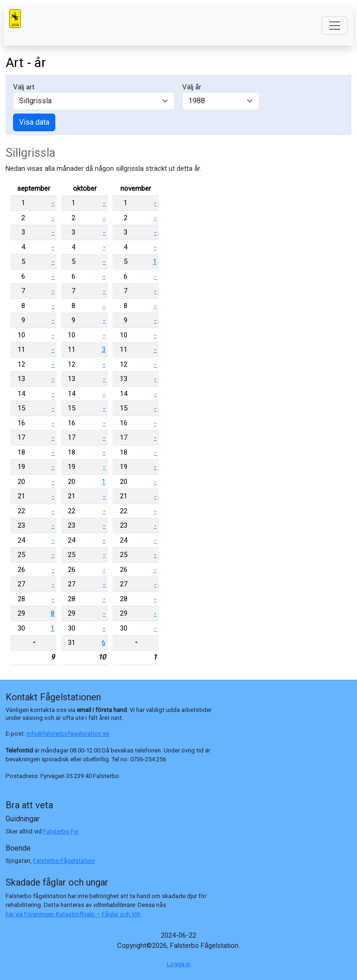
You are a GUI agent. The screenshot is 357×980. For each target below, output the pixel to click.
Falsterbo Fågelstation (64, 861)
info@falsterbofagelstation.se (68, 734)
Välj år (192, 87)
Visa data (34, 122)
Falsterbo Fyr (61, 831)
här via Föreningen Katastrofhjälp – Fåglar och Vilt (73, 914)
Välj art (24, 87)
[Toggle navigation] (335, 26)
